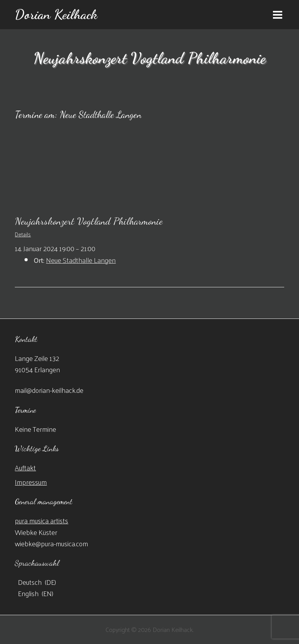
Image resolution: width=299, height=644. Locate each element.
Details (23, 234)
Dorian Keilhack (56, 14)
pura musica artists (41, 520)
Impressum (31, 482)
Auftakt (25, 467)
